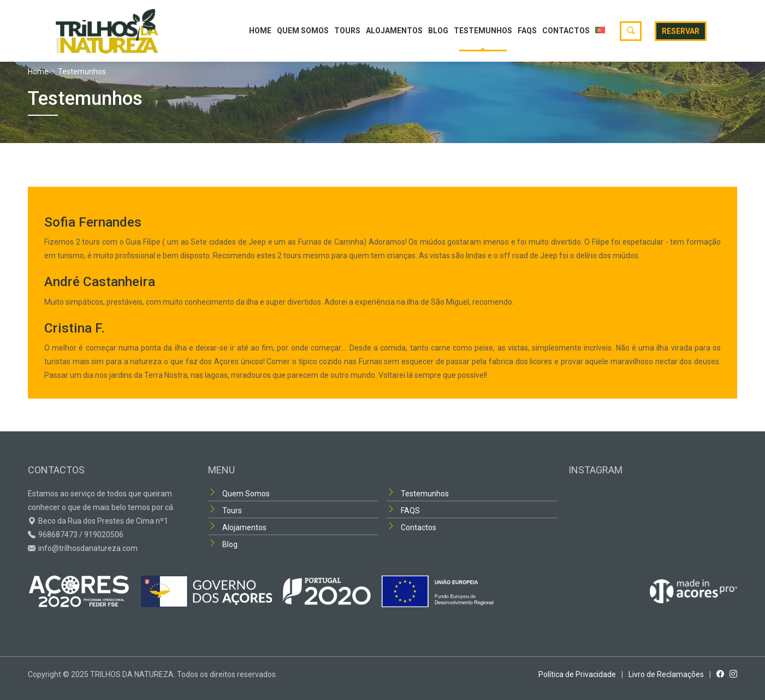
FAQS (527, 31)
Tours (347, 31)
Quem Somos (303, 31)
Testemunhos (483, 31)
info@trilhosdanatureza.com (88, 548)
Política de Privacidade (577, 674)
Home (260, 31)
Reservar (681, 31)
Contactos (566, 31)
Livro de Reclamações (666, 674)
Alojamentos (394, 31)
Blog (438, 31)
